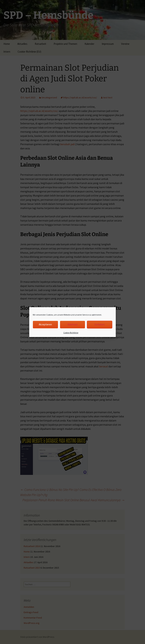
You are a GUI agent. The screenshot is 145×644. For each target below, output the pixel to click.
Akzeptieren (45, 324)
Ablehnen (73, 324)
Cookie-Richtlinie (71, 333)
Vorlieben (100, 324)
